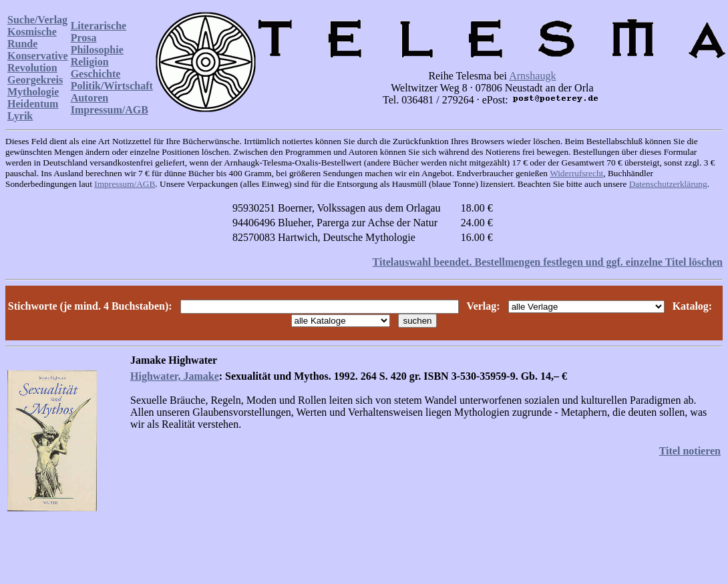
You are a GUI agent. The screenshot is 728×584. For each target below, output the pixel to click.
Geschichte (96, 74)
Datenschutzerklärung (668, 184)
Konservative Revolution (38, 62)
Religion (90, 62)
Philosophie (97, 50)
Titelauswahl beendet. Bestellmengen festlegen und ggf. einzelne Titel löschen (548, 262)
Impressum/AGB (110, 110)
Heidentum (33, 104)
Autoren (90, 98)
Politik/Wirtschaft (112, 86)
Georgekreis (35, 80)
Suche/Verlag (37, 20)
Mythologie (33, 92)
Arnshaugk (532, 76)
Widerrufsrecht (576, 173)
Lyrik (20, 116)
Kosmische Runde (32, 38)
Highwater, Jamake (175, 376)
